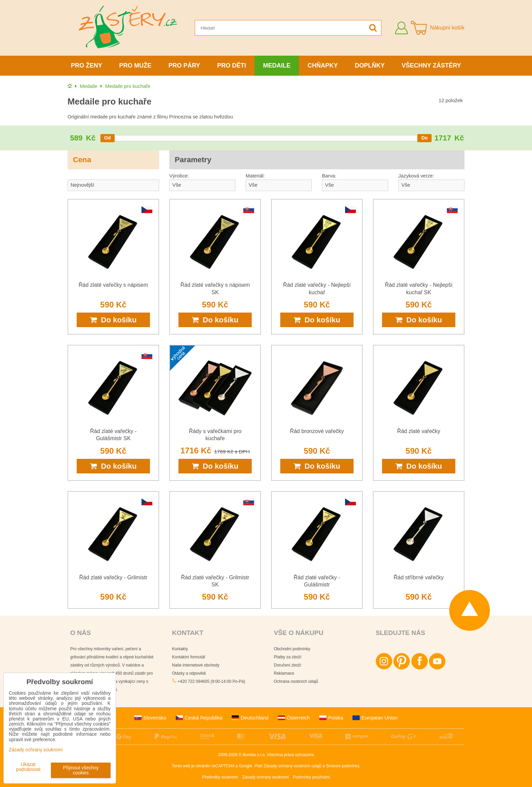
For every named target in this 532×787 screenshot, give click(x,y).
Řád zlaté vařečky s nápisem (113, 285)
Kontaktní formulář (189, 657)
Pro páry (184, 65)
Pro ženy (87, 65)
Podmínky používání (312, 777)
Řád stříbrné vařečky (419, 577)
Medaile (277, 65)
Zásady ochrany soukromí (266, 777)
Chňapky (322, 65)
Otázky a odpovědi (189, 673)
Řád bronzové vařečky (317, 431)
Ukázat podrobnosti (28, 767)
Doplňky (370, 65)
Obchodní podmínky (292, 649)
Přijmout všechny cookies (81, 770)
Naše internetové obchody (196, 665)
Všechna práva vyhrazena (290, 755)
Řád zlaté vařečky (419, 431)
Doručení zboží (288, 665)
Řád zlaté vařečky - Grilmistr (113, 577)
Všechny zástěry (431, 65)
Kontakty (180, 649)
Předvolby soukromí (220, 777)
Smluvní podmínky (343, 766)
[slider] (108, 138)
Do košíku (113, 320)
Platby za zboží (288, 657)
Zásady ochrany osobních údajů (292, 766)
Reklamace (284, 673)
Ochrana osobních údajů (296, 681)
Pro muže (135, 65)
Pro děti (232, 65)
